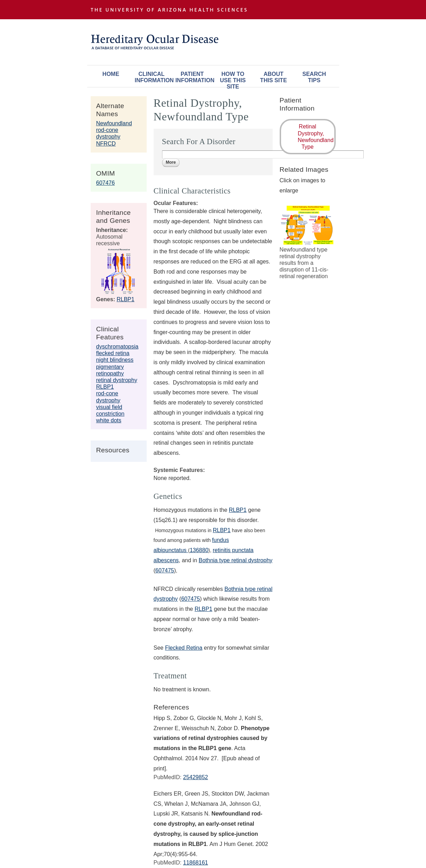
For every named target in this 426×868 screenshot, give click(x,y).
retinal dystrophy (117, 380)
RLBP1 (125, 299)
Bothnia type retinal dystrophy (235, 560)
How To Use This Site (233, 79)
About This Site (273, 77)
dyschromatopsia (117, 347)
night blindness (115, 360)
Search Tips (314, 77)
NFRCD (106, 144)
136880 (199, 550)
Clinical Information (153, 77)
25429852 (195, 777)
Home (111, 74)
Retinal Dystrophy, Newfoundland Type (316, 137)
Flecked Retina (184, 648)
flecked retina (113, 353)
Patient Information (194, 77)
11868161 (195, 863)
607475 (165, 570)
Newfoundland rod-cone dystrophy (114, 130)
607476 (106, 183)
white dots (109, 420)
